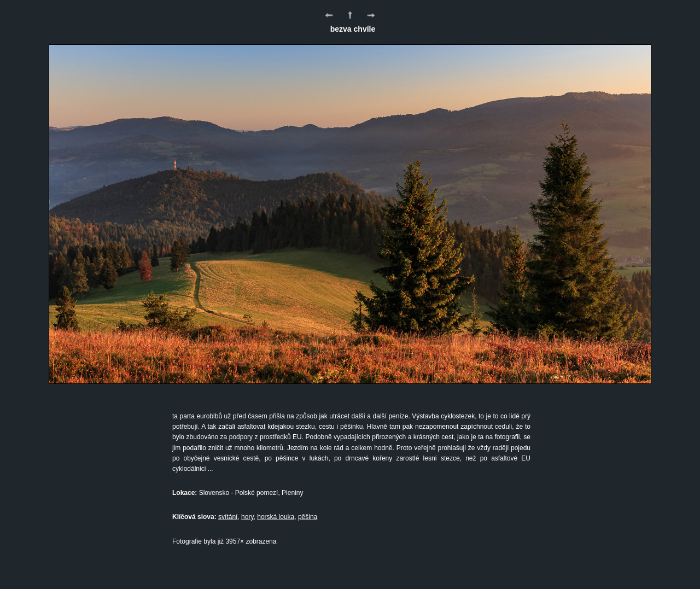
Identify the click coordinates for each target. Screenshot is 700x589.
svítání (228, 517)
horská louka (276, 517)
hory (247, 517)
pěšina (308, 517)
